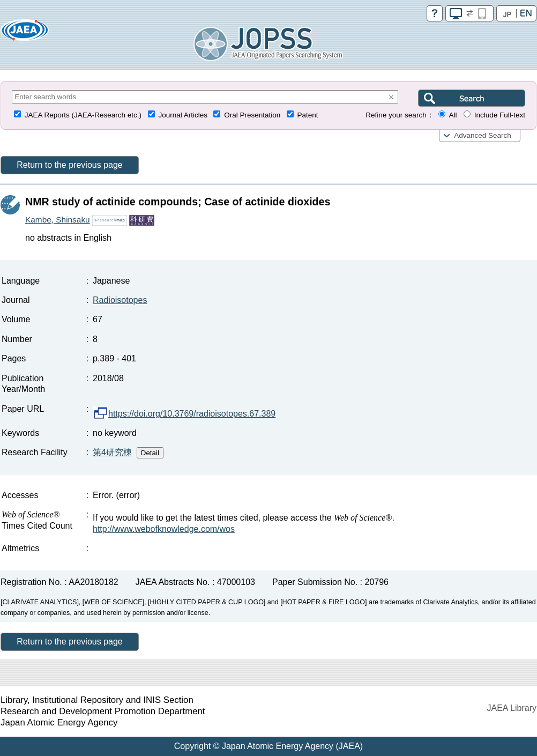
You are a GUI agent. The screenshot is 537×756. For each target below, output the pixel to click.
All (453, 115)
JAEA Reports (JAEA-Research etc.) (83, 115)
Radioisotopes (120, 300)
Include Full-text (500, 115)
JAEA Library (512, 708)
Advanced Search (483, 135)
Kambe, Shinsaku (58, 220)
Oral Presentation (252, 115)
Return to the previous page (69, 165)
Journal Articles (183, 115)
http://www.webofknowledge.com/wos (164, 529)
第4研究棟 (112, 452)
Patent (308, 115)
